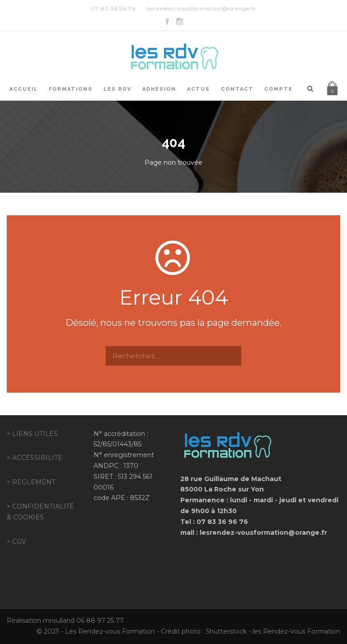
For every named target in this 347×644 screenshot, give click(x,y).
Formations (71, 89)
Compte (279, 89)
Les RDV (117, 89)
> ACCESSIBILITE (35, 458)
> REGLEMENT (31, 482)
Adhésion (159, 89)
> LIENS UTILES (32, 434)
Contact (237, 89)
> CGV (16, 542)
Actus (199, 89)
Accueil (24, 89)
